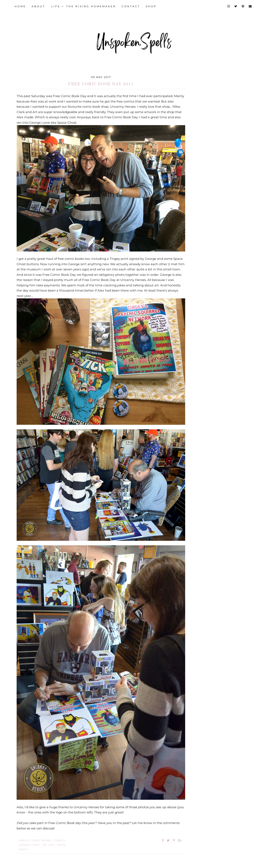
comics (60, 840)
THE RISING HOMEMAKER (91, 6)
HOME (20, 6)
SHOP (151, 6)
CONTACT (131, 6)
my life (49, 845)
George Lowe (30, 845)
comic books (42, 840)
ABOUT (38, 6)
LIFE (58, 6)
